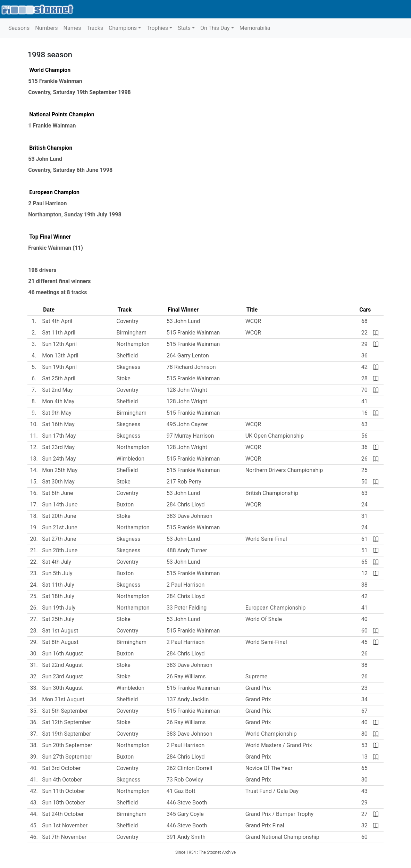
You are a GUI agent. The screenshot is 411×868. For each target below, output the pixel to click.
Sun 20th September (67, 745)
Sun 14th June (60, 505)
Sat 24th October (63, 814)
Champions (123, 28)
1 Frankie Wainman (52, 126)
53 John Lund (45, 159)
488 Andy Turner (187, 550)
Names (72, 28)
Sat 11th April (59, 333)
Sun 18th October (64, 803)
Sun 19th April (59, 367)
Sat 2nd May (57, 390)
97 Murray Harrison (190, 436)
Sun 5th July (57, 573)
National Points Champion (62, 114)
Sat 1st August (60, 631)
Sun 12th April (59, 344)
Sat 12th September (66, 722)
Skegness (129, 367)
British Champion (51, 148)
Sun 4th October (62, 780)
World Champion (50, 70)
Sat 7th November (64, 837)
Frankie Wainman (50, 248)
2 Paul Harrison (47, 203)
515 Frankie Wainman (55, 81)
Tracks (95, 28)
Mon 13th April (60, 356)
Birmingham (132, 333)
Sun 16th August (62, 654)
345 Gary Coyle (185, 814)
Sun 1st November (65, 825)
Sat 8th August (60, 642)
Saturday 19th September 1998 (92, 92)
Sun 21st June (60, 527)
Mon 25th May (60, 470)
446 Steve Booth (187, 803)
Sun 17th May (59, 436)
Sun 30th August (62, 688)
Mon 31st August (63, 699)
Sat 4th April (57, 321)
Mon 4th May (58, 401)
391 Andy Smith (186, 837)
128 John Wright (187, 390)
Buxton (125, 505)
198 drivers (42, 270)
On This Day (215, 28)
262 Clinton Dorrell (190, 768)
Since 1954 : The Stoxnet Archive (205, 852)
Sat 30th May (58, 482)
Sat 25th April (59, 378)
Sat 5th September (65, 711)
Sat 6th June (57, 493)
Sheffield (127, 356)
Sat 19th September (66, 734)
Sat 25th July (58, 619)
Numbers (46, 28)
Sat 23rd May (58, 447)
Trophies (157, 28)
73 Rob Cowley (185, 780)
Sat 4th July (57, 562)
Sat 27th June (59, 539)
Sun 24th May (59, 459)
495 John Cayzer (187, 424)
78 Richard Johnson (191, 367)
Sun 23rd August (62, 676)
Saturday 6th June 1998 (83, 170)
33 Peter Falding (187, 608)
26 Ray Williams (186, 676)
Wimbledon (131, 459)
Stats (184, 28)
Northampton (45, 214)
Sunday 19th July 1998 (93, 214)
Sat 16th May (58, 424)
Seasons (19, 28)
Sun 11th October (64, 791)
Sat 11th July (58, 585)
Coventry (39, 92)
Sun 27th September (67, 757)
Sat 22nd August (62, 665)
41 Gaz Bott (181, 791)
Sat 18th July (58, 596)
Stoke (124, 378)
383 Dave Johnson (190, 516)
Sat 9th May (57, 413)
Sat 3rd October (61, 768)
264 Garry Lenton (188, 356)
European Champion (54, 192)
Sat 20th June (59, 516)
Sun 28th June (60, 550)
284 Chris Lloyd (186, 505)
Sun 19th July (59, 608)
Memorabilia (255, 28)
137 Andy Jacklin (188, 699)
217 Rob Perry (184, 482)
